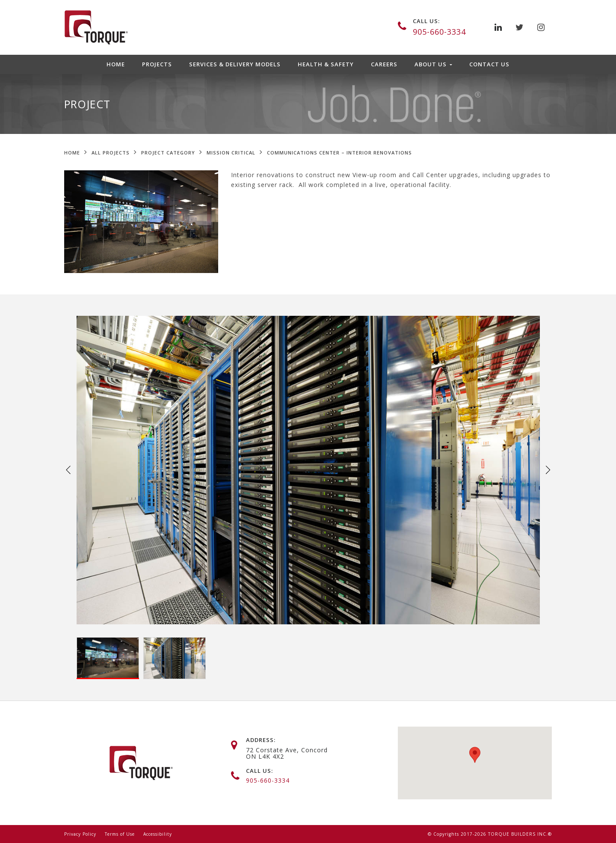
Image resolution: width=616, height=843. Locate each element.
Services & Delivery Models (235, 64)
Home (116, 64)
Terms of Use (120, 834)
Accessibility (158, 834)
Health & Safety (326, 64)
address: (261, 740)
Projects (157, 64)
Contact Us (489, 64)
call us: (426, 21)
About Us (431, 64)
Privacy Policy (80, 834)
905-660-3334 (439, 32)
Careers (384, 64)
